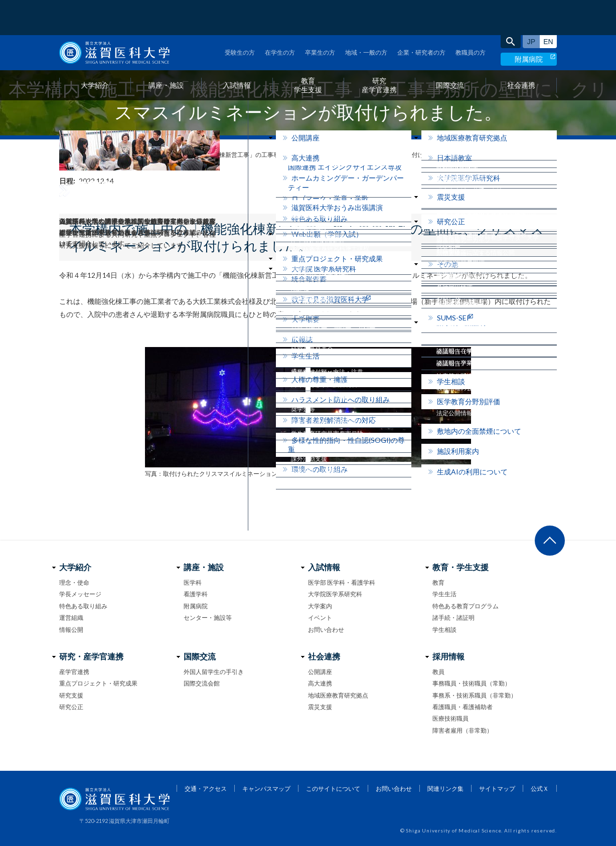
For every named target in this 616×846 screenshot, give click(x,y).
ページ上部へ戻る (550, 541)
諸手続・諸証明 (453, 618)
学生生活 (444, 594)
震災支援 (320, 707)
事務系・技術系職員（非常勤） (475, 695)
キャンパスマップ (266, 789)
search (511, 7)
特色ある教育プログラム (466, 606)
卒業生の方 (320, 17)
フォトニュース (101, 155)
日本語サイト (531, 7)
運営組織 (71, 618)
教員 (438, 672)
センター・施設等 (208, 618)
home (63, 155)
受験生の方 (240, 17)
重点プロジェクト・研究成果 (98, 683)
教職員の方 (471, 17)
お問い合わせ (326, 630)
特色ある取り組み (83, 606)
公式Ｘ (540, 789)
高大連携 (320, 683)
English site (548, 7)
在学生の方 (280, 17)
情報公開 (71, 630)
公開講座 (320, 672)
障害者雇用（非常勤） (463, 730)
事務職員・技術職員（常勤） (472, 683)
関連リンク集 (445, 789)
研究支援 (71, 695)
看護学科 (196, 594)
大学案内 (320, 606)
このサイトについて (333, 789)
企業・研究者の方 (421, 17)
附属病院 (529, 24)
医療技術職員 (450, 718)
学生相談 (444, 630)
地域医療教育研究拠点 (338, 695)
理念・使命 (74, 582)
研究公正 (71, 707)
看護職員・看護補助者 (463, 707)
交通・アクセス (206, 789)
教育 (438, 582)
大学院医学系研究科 (335, 594)
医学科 (193, 582)
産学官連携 (74, 672)
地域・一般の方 (366, 17)
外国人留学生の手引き (214, 672)
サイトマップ (497, 789)
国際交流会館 (202, 683)
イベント (320, 618)
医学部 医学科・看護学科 (342, 582)
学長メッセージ (80, 594)
